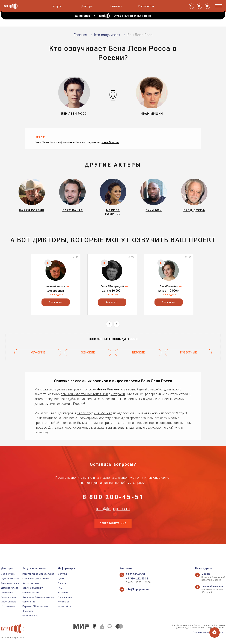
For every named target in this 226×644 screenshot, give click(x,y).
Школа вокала (30, 616)
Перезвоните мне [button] (113, 537)
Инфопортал (146, 6)
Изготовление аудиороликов (38, 574)
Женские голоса (10, 583)
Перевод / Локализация (35, 606)
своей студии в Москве (95, 415)
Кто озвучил (8, 606)
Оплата (62, 583)
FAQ (60, 588)
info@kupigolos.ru (113, 519)
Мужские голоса (10, 578)
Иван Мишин (110, 142)
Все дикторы (8, 574)
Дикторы (87, 6)
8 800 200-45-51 (113, 501)
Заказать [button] (56, 307)
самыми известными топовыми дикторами (93, 396)
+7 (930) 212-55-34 (135, 578)
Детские (138, 356)
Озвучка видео (31, 592)
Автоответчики (31, 583)
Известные (188, 356)
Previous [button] (109, 328)
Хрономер (28, 611)
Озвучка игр (29, 602)
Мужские (38, 356)
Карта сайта (64, 606)
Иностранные (8, 602)
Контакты (63, 602)
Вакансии (63, 592)
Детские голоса (10, 588)
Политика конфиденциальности (209, 632)
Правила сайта (66, 597)
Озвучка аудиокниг (33, 588)
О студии (63, 574)
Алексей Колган (56, 291)
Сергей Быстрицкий (112, 291)
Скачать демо (56, 299)
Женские (88, 356)
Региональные (9, 597)
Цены (61, 578)
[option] (56, 289)
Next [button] (117, 328)
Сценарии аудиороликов (36, 578)
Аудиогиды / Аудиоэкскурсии (38, 597)
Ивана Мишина (108, 391)
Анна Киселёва (169, 291)
